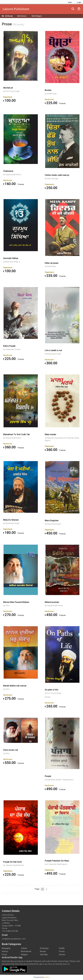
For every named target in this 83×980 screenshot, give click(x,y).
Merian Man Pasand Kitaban (16, 602)
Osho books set (11, 750)
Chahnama (8, 171)
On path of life (51, 690)
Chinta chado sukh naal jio (57, 175)
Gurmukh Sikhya (11, 258)
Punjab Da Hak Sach (13, 862)
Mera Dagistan (52, 520)
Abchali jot (8, 88)
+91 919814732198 (10, 931)
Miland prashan (52, 602)
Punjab (48, 776)
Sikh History (22, 16)
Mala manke (50, 434)
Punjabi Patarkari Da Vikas (57, 861)
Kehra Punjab (9, 346)
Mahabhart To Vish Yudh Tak (16, 434)
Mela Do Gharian (11, 520)
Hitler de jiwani (52, 263)
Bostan (48, 90)
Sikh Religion (37, 16)
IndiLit (47, 977)
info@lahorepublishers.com (14, 939)
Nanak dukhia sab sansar (15, 686)
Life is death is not (53, 350)
